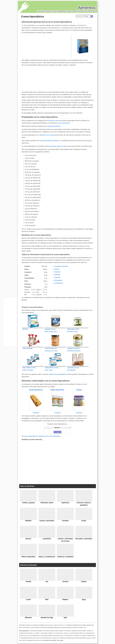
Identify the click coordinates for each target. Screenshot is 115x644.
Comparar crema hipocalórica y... (57, 424)
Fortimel (79, 390)
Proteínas (57, 277)
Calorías (57, 269)
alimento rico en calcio (47, 135)
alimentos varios (54, 121)
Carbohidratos (59, 283)
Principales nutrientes (61, 266)
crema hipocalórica (64, 123)
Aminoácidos (58, 280)
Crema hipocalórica (33, 16)
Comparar (36, 413)
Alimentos (87, 8)
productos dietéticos (54, 126)
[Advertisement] (46, 46)
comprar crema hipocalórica (57, 374)
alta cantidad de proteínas (51, 141)
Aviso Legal (60, 640)
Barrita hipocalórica (36, 390)
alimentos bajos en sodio (59, 146)
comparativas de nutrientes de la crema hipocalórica (44, 436)
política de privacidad (50, 640)
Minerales (57, 275)
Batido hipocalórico (57, 390)
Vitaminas (57, 272)
